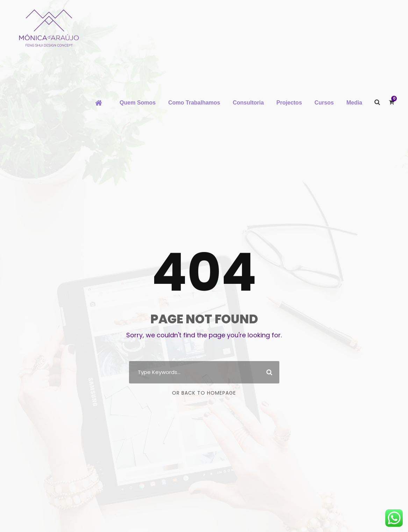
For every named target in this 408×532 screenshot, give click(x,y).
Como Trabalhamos (194, 103)
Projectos (289, 103)
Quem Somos (138, 103)
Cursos (324, 103)
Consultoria (248, 103)
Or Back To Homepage (204, 393)
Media (354, 103)
